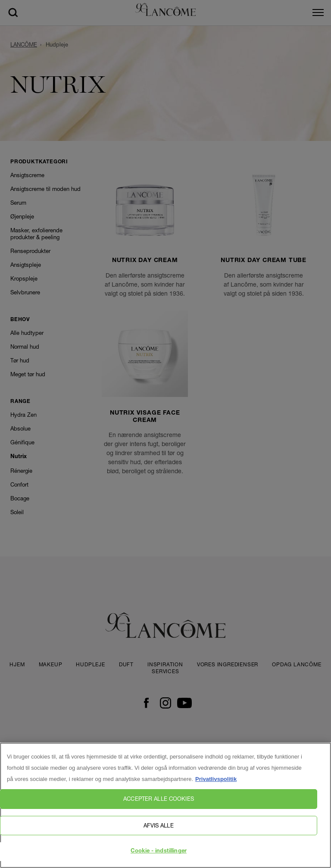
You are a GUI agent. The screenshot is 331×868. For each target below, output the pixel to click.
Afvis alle (158, 825)
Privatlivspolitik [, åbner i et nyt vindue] (216, 779)
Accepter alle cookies (159, 799)
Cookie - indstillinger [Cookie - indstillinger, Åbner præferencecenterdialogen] (159, 851)
